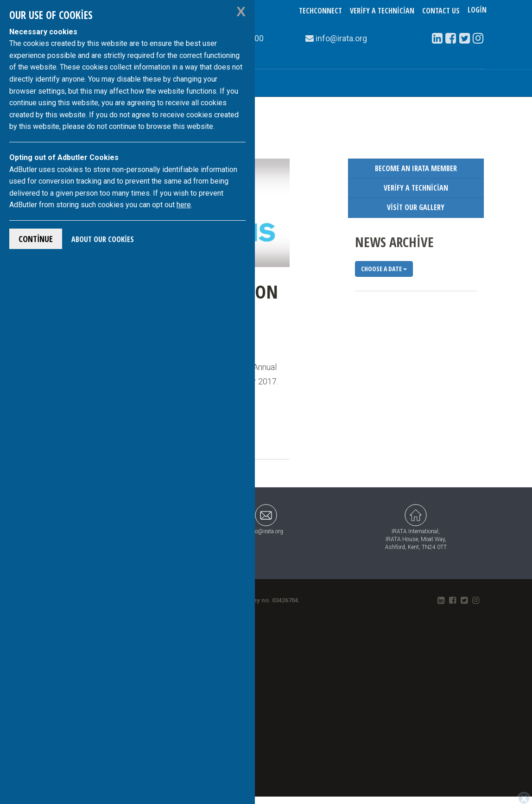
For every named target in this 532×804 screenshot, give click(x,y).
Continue (36, 239)
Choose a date (384, 269)
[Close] (524, 798)
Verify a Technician (382, 11)
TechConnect (320, 11)
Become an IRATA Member (416, 168)
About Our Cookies (103, 239)
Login (477, 11)
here (184, 205)
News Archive (394, 242)
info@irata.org (266, 518)
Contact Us (441, 11)
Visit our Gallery (416, 207)
